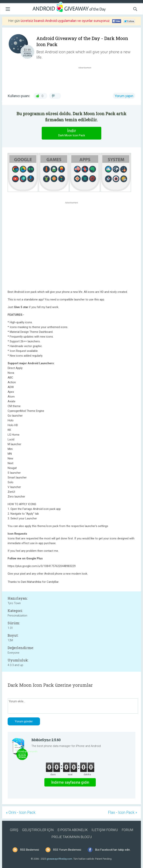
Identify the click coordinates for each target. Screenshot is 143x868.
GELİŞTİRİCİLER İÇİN (38, 830)
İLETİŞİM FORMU (105, 830)
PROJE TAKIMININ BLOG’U (72, 837)
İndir (72, 133)
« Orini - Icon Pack (21, 812)
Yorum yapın (124, 96)
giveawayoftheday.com (59, 859)
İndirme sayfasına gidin (70, 782)
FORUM (127, 830)
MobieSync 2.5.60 (46, 740)
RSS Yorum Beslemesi (67, 850)
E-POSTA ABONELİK (73, 830)
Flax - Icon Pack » (123, 812)
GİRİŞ (14, 830)
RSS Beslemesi (30, 850)
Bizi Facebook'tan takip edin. (113, 850)
